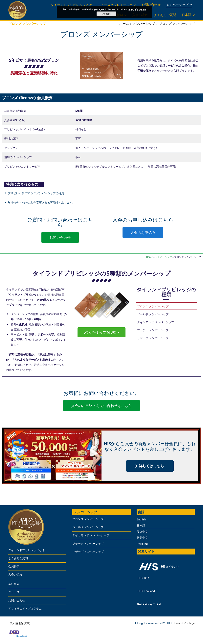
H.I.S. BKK (143, 578)
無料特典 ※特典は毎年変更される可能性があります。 (41, 202)
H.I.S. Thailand (146, 591)
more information (137, 9)
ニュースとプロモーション (117, 5)
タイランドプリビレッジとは (71, 5)
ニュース (14, 592)
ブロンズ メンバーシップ (153, 306)
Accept (106, 14)
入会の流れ (15, 575)
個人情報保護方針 (21, 623)
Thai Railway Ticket (149, 604)
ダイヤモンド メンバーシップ (156, 322)
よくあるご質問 (165, 15)
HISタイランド (158, 567)
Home (149, 257)
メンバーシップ (177, 5)
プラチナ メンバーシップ (153, 330)
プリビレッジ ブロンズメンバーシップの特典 (36, 193)
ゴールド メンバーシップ (153, 314)
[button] (101, 193)
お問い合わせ (151, 5)
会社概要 (14, 584)
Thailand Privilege (183, 623)
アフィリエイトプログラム (25, 609)
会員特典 (14, 566)
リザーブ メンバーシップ (153, 338)
